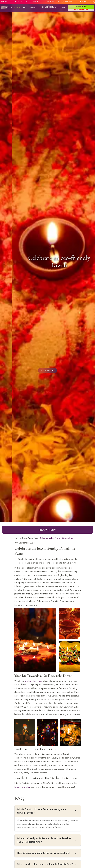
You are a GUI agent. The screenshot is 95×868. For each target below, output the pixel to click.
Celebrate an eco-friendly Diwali (47, 262)
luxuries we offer (22, 787)
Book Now (47, 530)
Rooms (64, 8)
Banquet (46, 8)
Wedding (55, 8)
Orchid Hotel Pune (34, 681)
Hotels (17, 8)
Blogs (36, 538)
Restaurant (32, 8)
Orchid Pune (27, 538)
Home (24, 8)
